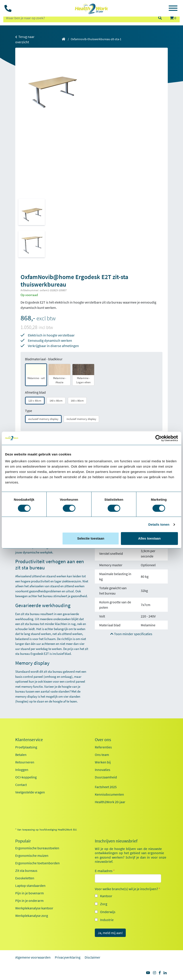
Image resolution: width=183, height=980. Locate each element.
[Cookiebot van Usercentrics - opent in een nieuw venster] (159, 438)
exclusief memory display (43, 419)
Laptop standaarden (30, 886)
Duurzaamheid (106, 777)
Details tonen (159, 524)
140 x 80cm (56, 401)
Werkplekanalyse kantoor (34, 908)
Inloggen (22, 770)
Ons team (102, 755)
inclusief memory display (81, 419)
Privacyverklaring (68, 957)
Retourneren (25, 762)
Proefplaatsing (26, 747)
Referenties (103, 747)
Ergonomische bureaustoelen (37, 848)
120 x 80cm (35, 401)
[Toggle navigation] (173, 9)
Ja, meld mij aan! (110, 933)
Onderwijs (108, 912)
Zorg (104, 904)
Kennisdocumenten (109, 794)
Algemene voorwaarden (33, 957)
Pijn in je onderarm (29, 901)
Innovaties (103, 770)
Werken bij (103, 762)
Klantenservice (29, 740)
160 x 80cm (77, 401)
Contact (21, 785)
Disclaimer (92, 957)
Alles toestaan (149, 538)
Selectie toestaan (91, 538)
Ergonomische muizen (32, 855)
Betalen (21, 755)
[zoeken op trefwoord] (79, 18)
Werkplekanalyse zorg (32, 916)
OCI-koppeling (26, 777)
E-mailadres (105, 871)
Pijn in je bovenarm (30, 893)
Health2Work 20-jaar (110, 802)
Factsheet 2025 (106, 787)
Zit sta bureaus (26, 870)
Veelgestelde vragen (30, 792)
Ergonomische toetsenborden (37, 863)
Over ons (103, 740)
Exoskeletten (25, 878)
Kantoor (106, 896)
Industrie (107, 920)
